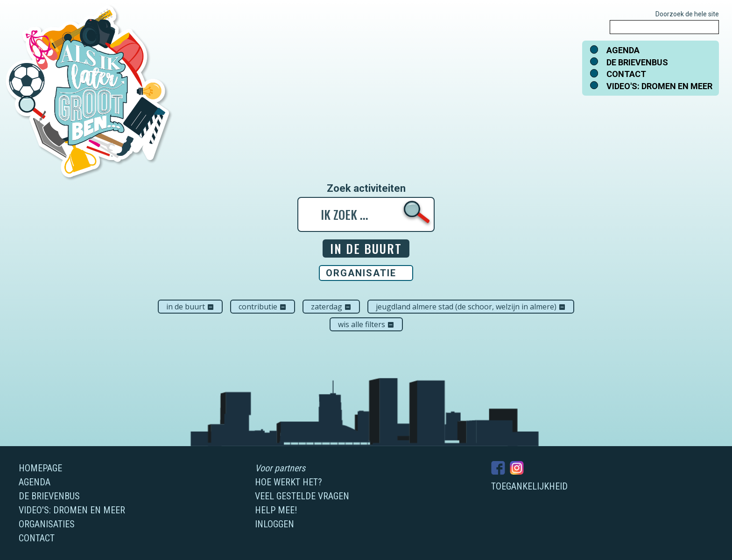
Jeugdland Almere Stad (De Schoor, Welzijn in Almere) (471, 307)
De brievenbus (637, 62)
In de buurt (190, 307)
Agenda (623, 50)
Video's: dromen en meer (659, 86)
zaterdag (331, 307)
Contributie (263, 307)
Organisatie (361, 273)
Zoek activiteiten (366, 189)
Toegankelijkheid (529, 486)
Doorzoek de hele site (687, 14)
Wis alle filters (366, 324)
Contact (626, 74)
